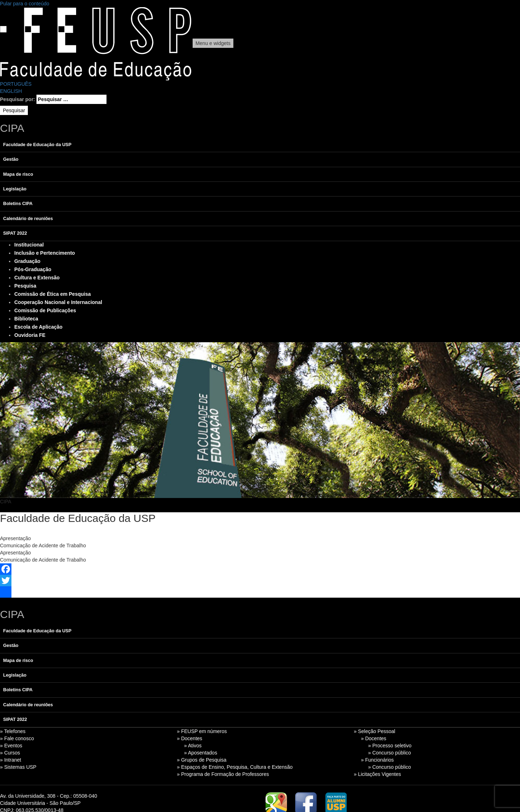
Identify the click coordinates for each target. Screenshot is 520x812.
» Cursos (10, 753)
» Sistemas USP (18, 767)
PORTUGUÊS (16, 84)
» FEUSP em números (202, 731)
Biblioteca (26, 319)
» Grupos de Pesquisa (202, 760)
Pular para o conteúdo (25, 4)
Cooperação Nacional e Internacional (58, 302)
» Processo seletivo (390, 746)
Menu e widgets (213, 43)
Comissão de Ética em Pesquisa (53, 294)
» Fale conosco (17, 738)
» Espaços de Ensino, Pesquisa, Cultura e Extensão (235, 767)
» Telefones (13, 731)
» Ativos (193, 746)
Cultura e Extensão (37, 278)
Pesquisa (25, 286)
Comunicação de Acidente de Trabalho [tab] (43, 546)
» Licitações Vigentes (377, 774)
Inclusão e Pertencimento (45, 253)
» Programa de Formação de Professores (223, 774)
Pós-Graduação (33, 269)
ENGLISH (11, 91)
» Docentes (190, 738)
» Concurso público (390, 753)
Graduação (27, 261)
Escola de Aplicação (38, 327)
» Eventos (11, 746)
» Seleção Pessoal (375, 731)
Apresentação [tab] (15, 538)
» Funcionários (377, 760)
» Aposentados (201, 753)
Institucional (29, 245)
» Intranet (11, 760)
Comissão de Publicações (45, 310)
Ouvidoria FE (30, 335)
